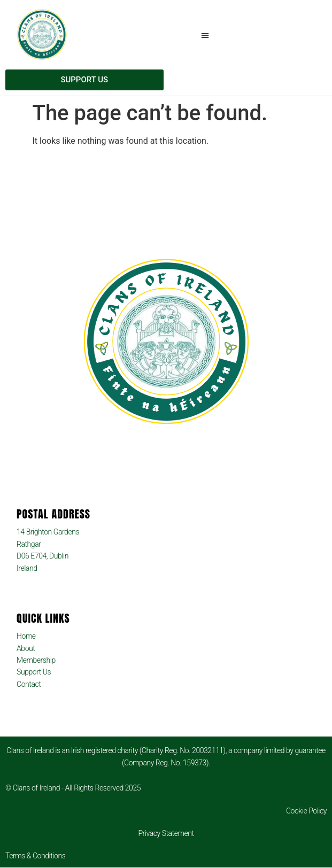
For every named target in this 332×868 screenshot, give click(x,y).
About (26, 648)
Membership (36, 660)
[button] (205, 35)
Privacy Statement (166, 833)
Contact (29, 684)
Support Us (34, 672)
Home (26, 636)
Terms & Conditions (35, 856)
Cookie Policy (306, 811)
